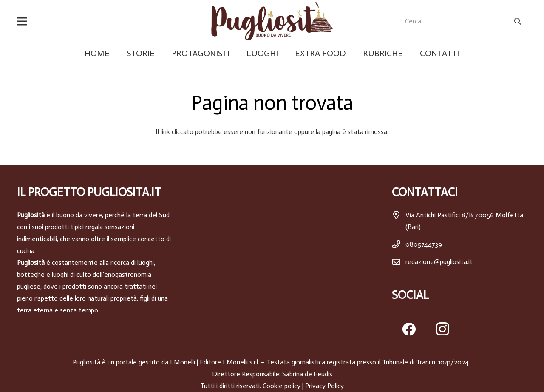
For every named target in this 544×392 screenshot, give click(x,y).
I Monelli (183, 362)
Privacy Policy (324, 386)
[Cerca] (463, 21)
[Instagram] (443, 329)
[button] (24, 21)
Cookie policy (282, 386)
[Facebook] (409, 329)
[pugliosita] (272, 21)
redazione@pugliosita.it (439, 262)
